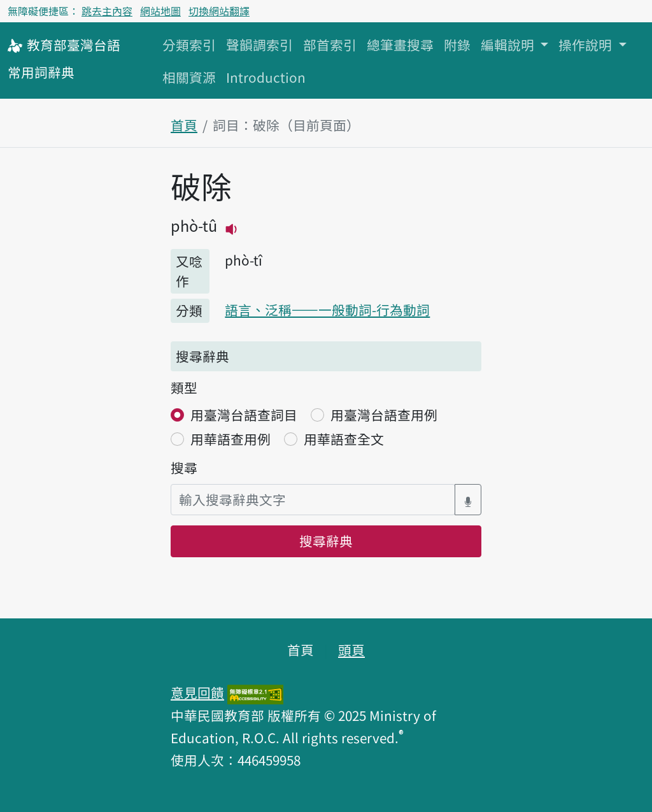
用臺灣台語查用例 (384, 415)
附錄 (457, 45)
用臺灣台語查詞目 (244, 415)
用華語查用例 (230, 439)
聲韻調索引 (259, 45)
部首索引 (330, 45)
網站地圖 (160, 11)
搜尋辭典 (326, 541)
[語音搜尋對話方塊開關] (468, 500)
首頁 (184, 125)
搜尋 (184, 467)
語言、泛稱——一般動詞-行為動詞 (327, 310)
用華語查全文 (344, 439)
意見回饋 (197, 692)
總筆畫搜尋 (400, 45)
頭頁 (351, 650)
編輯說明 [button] (509, 45)
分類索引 (189, 45)
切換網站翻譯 (219, 11)
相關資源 (189, 77)
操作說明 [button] (587, 45)
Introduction (266, 77)
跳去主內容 (107, 11)
